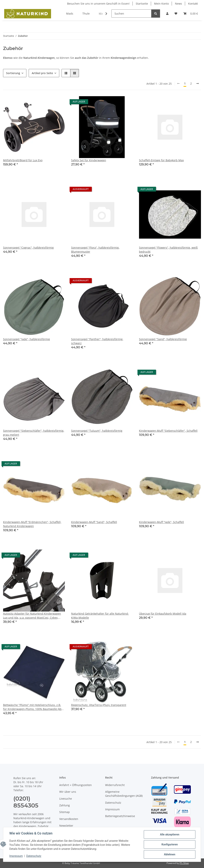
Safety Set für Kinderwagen (89, 160)
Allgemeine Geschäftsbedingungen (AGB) (124, 794)
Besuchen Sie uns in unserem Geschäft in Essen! (98, 4)
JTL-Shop (184, 863)
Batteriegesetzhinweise (120, 816)
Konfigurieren (169, 844)
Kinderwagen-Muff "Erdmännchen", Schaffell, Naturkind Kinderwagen (32, 524)
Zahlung (65, 805)
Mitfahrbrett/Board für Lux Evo (23, 160)
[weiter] (197, 84)
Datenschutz (34, 856)
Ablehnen (169, 854)
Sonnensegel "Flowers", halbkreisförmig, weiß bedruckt (168, 250)
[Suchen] (131, 14)
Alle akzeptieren (169, 834)
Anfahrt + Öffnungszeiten (76, 785)
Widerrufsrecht (115, 785)
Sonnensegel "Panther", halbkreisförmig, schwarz (97, 341)
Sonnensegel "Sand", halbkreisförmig (163, 339)
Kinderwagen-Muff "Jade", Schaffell (161, 522)
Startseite (142, 4)
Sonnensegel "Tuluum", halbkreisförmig (97, 431)
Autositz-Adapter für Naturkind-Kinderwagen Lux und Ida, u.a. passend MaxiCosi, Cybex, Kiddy (32, 616)
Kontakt (193, 4)
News (178, 4)
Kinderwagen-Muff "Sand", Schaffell (94, 522)
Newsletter (66, 826)
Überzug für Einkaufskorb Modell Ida (163, 614)
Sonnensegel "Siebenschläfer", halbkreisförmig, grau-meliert (34, 433)
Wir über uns (68, 792)
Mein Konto (161, 4)
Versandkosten (69, 819)
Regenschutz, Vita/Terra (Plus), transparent (99, 705)
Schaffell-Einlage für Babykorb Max (161, 160)
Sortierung (13, 73)
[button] (167, 14)
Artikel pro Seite (42, 73)
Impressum (16, 856)
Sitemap (65, 812)
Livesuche (66, 799)
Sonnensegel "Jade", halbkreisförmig (26, 339)
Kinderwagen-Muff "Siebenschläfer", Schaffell (168, 431)
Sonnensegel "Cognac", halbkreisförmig (28, 248)
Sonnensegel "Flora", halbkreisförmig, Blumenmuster (95, 250)
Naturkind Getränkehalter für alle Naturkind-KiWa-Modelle (100, 616)
